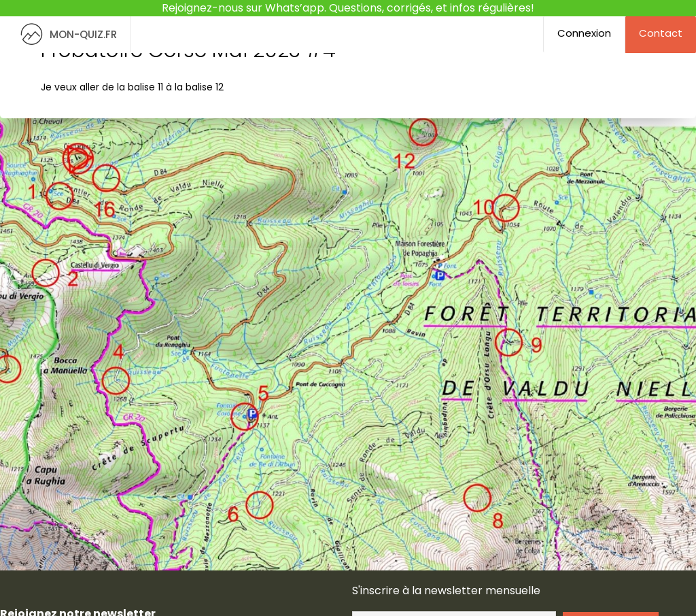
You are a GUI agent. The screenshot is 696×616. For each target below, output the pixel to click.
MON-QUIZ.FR (65, 34)
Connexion (584, 33)
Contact (661, 33)
